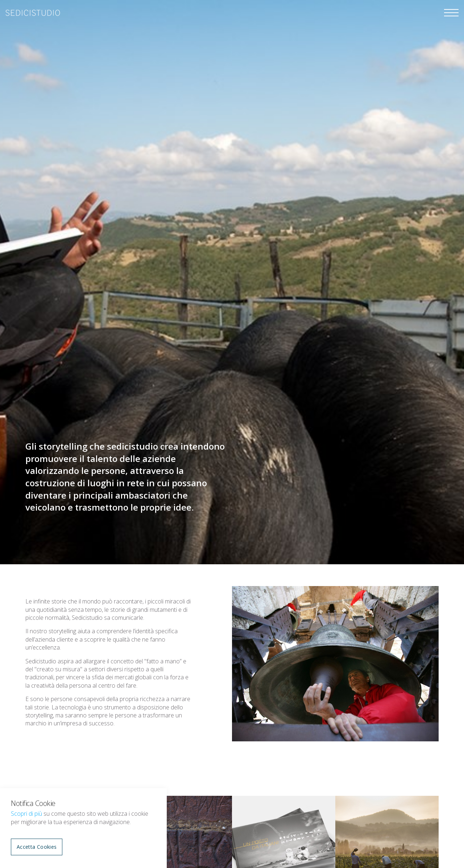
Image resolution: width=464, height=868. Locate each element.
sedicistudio (33, 13)
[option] (232, 282)
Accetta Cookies (37, 847)
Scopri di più (26, 814)
